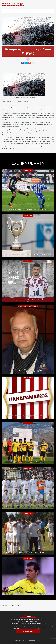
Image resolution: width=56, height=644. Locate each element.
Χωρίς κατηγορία (33, 306)
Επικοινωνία (29, 631)
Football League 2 (28, 67)
